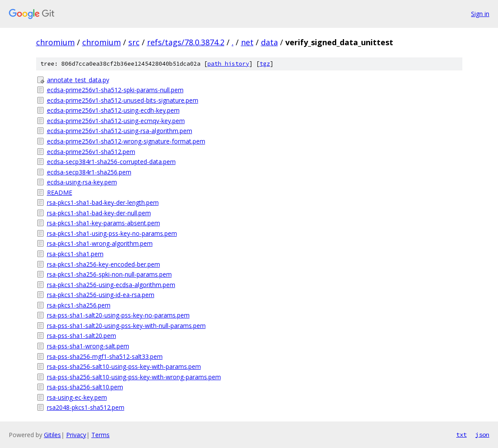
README (60, 192)
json (482, 435)
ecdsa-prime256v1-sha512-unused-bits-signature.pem (123, 100)
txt (461, 435)
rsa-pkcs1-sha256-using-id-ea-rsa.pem (101, 295)
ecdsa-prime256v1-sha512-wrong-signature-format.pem (126, 141)
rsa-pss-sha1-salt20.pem (82, 336)
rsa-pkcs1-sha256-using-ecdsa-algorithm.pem (111, 285)
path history (228, 64)
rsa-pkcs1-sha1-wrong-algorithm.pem (100, 243)
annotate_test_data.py (78, 80)
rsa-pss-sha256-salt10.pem (85, 387)
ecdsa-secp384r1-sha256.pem (89, 172)
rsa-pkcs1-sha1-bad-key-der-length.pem (103, 202)
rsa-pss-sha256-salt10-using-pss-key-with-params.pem (124, 366)
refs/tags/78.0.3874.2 (186, 42)
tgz (265, 64)
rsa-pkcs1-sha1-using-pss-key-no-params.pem (112, 233)
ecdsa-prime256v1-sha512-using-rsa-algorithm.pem (120, 131)
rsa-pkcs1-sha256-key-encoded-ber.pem (104, 264)
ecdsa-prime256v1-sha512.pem (91, 152)
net (247, 42)
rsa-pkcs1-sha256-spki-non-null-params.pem (109, 274)
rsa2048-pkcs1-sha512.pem (86, 407)
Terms (100, 435)
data (269, 42)
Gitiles (52, 435)
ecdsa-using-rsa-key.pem (82, 182)
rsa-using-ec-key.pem (77, 397)
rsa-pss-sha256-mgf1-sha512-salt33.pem (105, 356)
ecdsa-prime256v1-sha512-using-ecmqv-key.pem (116, 121)
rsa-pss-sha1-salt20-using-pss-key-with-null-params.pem (126, 326)
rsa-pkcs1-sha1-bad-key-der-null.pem (99, 213)
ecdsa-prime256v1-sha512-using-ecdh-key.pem (113, 110)
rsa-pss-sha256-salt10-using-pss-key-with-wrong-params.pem (134, 377)
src (134, 42)
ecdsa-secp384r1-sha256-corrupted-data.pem (111, 162)
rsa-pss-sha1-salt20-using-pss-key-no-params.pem (118, 315)
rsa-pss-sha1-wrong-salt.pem (88, 346)
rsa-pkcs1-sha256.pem (79, 305)
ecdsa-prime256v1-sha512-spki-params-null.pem (115, 90)
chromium (55, 42)
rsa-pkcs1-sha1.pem (75, 254)
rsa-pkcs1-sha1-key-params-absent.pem (104, 223)
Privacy (76, 435)
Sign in (480, 14)
